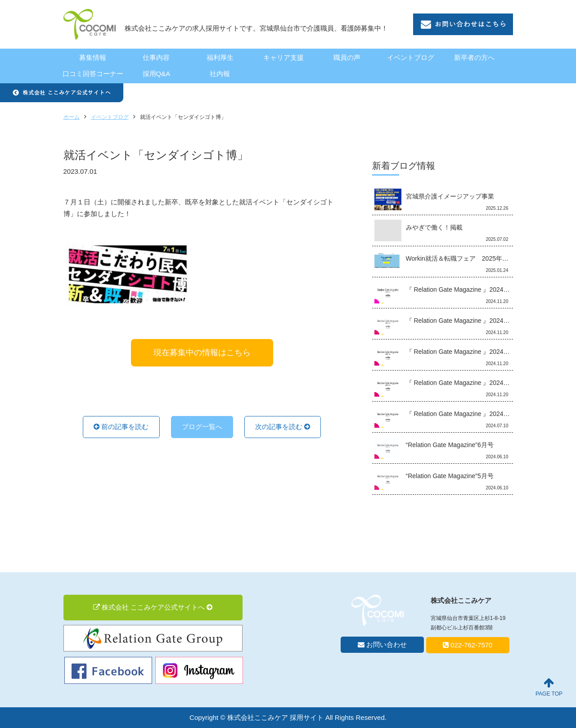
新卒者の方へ (474, 57)
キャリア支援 (283, 57)
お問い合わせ (382, 644)
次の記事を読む (283, 427)
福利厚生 (220, 57)
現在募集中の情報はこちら (202, 353)
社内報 (220, 74)
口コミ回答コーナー (93, 74)
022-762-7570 (468, 645)
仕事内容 (156, 57)
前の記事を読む (121, 427)
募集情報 (93, 57)
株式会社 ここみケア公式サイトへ (153, 607)
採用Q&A (157, 74)
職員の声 (347, 57)
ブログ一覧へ (202, 427)
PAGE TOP (549, 687)
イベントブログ (411, 57)
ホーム (72, 117)
